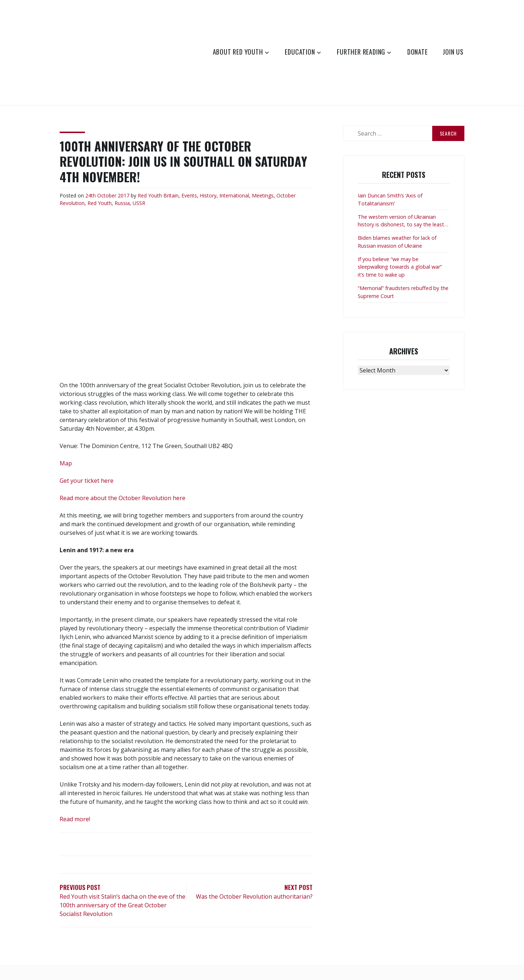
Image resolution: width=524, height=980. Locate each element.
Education (300, 52)
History (208, 195)
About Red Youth (238, 52)
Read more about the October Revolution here (123, 498)
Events (189, 195)
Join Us (453, 52)
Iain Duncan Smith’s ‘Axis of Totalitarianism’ (390, 199)
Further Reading (361, 52)
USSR (139, 203)
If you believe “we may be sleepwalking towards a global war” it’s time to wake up (400, 267)
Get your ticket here (87, 481)
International (234, 195)
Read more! (75, 819)
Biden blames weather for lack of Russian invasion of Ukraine (397, 242)
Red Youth (150, 195)
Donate (418, 52)
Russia (122, 203)
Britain (171, 195)
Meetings (263, 195)
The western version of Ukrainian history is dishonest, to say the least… (403, 221)
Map (66, 463)
